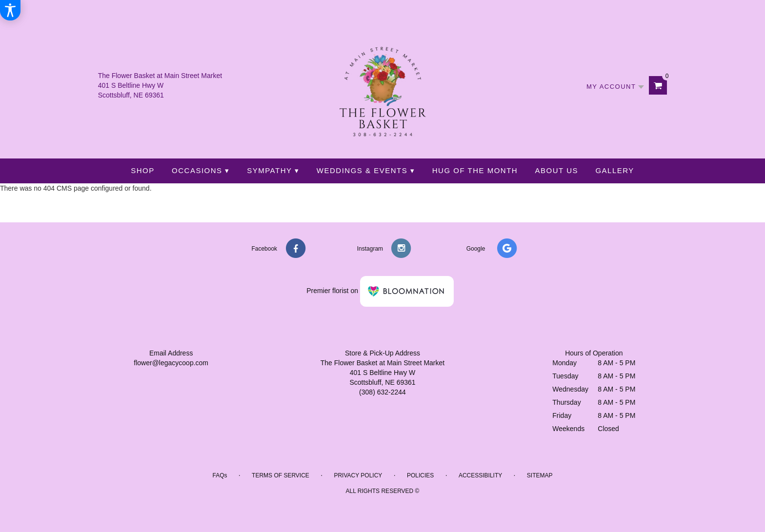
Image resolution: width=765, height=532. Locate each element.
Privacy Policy (358, 475)
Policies (420, 475)
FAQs (220, 475)
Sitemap (540, 475)
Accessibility (480, 475)
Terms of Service (281, 475)
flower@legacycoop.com (171, 363)
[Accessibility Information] (10, 10)
